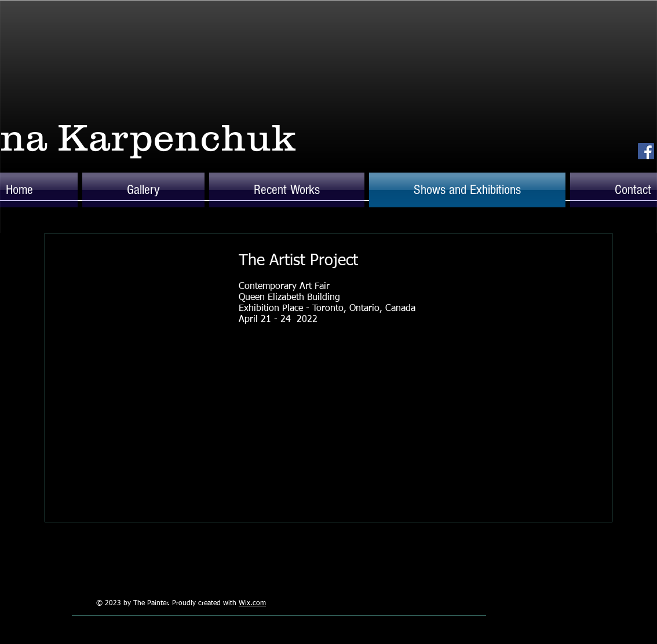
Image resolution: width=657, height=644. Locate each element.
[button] (143, 190)
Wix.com (252, 603)
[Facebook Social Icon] (646, 151)
